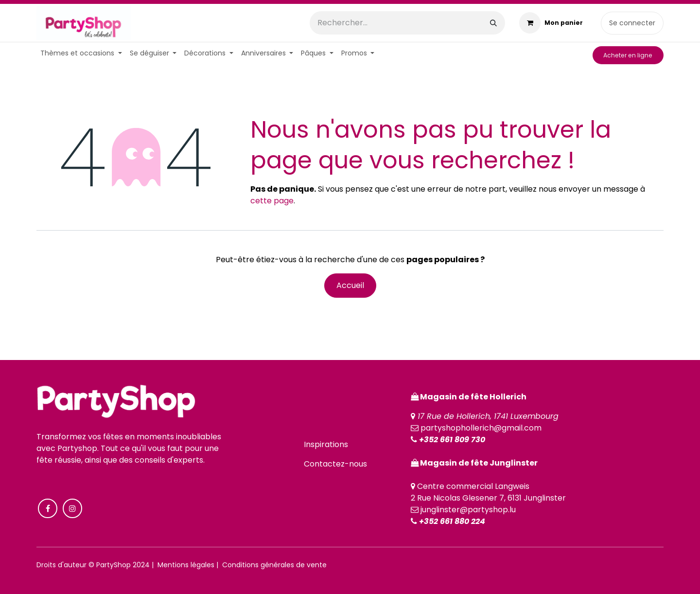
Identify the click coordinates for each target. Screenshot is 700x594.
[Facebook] (48, 508)
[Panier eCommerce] (551, 23)
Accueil (350, 285)
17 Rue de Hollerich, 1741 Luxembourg (488, 416)
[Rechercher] (493, 23)
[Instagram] (72, 508)
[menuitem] (81, 53)
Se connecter (632, 23)
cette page (272, 201)
